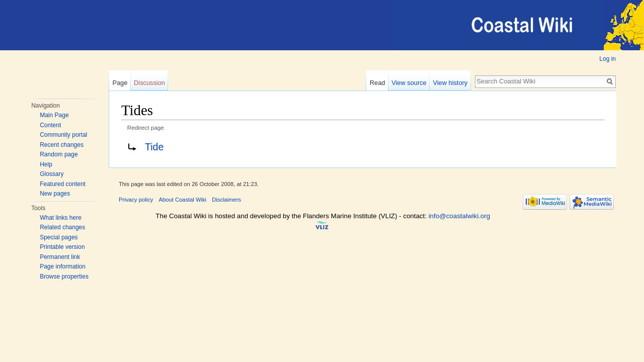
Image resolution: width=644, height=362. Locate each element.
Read (378, 83)
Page (120, 83)
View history (450, 83)
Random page (59, 154)
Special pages (59, 237)
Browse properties (64, 277)
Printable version (62, 247)
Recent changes (62, 145)
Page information (63, 266)
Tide (154, 147)
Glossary (52, 174)
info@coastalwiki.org (459, 216)
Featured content (63, 184)
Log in (608, 59)
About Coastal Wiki (183, 200)
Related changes (62, 227)
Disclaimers (226, 200)
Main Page (54, 115)
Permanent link (60, 257)
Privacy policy (136, 200)
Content (50, 125)
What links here (61, 218)
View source (409, 83)
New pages (55, 194)
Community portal (63, 135)
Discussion (149, 83)
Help (46, 164)
